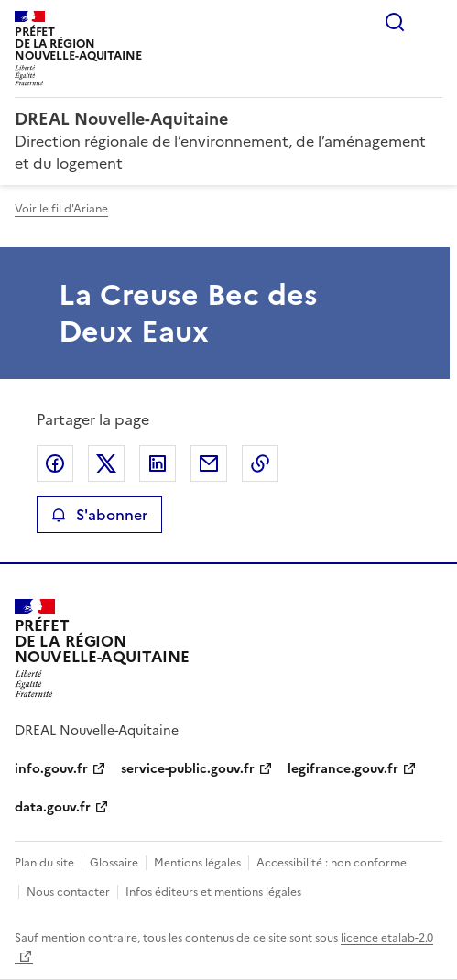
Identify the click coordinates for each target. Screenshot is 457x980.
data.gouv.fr (53, 807)
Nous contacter (68, 892)
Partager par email (209, 463)
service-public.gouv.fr (188, 769)
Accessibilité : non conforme (332, 863)
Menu (431, 22)
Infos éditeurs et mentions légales (213, 892)
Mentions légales (197, 863)
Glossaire (114, 863)
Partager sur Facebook (55, 463)
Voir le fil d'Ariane (61, 209)
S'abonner (99, 515)
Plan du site (44, 863)
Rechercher (395, 22)
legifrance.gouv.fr (343, 769)
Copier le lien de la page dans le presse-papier (260, 463)
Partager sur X (106, 463)
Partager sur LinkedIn (158, 463)
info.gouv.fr (51, 769)
